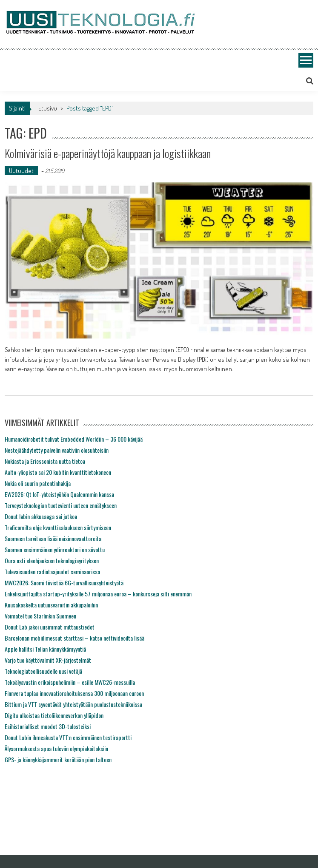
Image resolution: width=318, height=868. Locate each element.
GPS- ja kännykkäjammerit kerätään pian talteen (58, 759)
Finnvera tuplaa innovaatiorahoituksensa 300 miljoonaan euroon (74, 693)
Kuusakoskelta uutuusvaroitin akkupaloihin (51, 605)
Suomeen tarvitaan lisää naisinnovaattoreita (53, 538)
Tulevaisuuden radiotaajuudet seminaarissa (52, 572)
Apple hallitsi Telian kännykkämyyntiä (45, 649)
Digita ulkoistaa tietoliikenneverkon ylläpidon (54, 715)
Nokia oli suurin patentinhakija (38, 483)
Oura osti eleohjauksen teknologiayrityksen (52, 560)
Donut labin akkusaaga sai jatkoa (41, 516)
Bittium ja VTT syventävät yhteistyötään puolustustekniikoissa (73, 704)
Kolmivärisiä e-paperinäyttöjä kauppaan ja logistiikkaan (108, 153)
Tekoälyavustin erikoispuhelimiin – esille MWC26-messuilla (70, 682)
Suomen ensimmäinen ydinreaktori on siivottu (55, 549)
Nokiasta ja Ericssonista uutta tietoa (45, 461)
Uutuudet (21, 171)
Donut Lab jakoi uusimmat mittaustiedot (50, 627)
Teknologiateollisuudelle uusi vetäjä (43, 671)
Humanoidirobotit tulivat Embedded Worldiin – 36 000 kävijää (74, 439)
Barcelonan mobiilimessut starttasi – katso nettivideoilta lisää (74, 638)
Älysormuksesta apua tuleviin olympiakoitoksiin (56, 748)
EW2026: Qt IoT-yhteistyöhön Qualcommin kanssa (59, 494)
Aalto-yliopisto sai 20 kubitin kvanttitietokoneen (58, 472)
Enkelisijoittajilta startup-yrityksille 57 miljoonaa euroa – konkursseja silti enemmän (98, 594)
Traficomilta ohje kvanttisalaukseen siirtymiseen (58, 527)
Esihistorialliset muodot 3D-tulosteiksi (48, 726)
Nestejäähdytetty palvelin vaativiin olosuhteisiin (57, 450)
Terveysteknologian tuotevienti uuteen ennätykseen (61, 505)
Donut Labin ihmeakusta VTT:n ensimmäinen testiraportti (68, 737)
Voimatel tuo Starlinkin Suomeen (40, 616)
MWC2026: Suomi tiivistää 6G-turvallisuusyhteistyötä (64, 583)
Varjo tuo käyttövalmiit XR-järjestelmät (48, 660)
